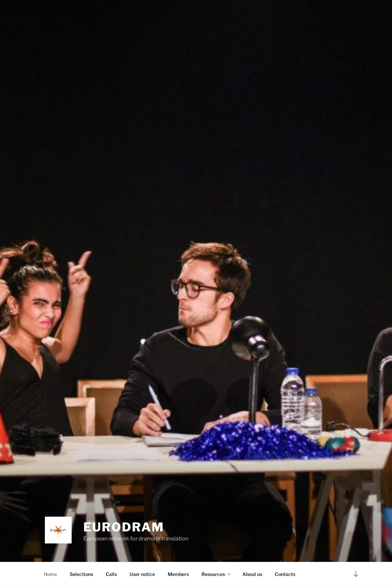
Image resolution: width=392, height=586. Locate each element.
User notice (142, 574)
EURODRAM (124, 527)
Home (50, 574)
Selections (81, 574)
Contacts (285, 574)
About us (252, 574)
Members (178, 574)
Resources (216, 574)
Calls (111, 574)
